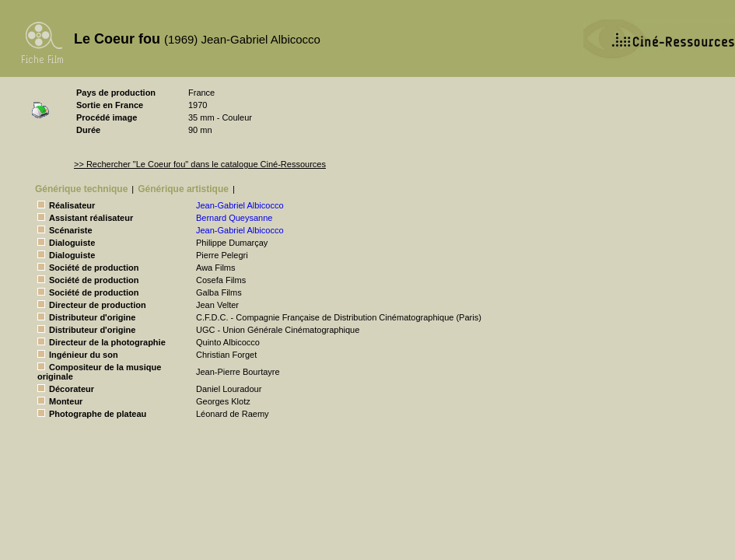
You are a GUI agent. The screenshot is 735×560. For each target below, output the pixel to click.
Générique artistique (183, 189)
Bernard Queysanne (234, 218)
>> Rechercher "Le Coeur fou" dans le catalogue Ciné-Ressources (200, 164)
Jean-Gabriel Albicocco (240, 205)
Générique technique (81, 189)
